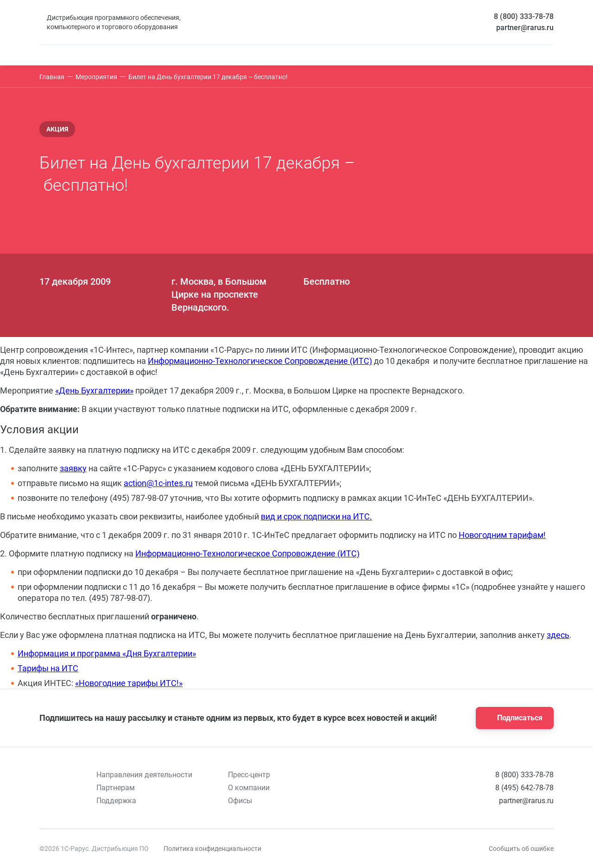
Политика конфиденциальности (212, 849)
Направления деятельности (144, 775)
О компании (249, 788)
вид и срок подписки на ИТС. (316, 516)
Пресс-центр (249, 775)
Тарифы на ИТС (48, 668)
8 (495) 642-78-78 (524, 788)
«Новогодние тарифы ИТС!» (129, 683)
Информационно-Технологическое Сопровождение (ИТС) (260, 361)
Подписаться (512, 718)
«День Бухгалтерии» (94, 390)
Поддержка (116, 801)
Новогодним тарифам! (502, 535)
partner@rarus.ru (525, 28)
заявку (73, 468)
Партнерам (116, 788)
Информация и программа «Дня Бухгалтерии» (107, 653)
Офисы (240, 801)
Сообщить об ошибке (521, 849)
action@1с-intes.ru (158, 483)
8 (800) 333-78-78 (524, 16)
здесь (558, 635)
